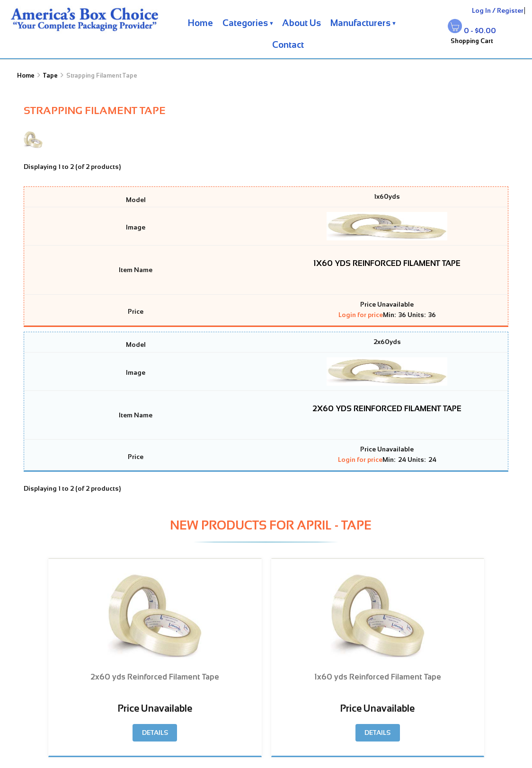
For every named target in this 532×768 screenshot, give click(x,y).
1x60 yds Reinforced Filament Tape (387, 263)
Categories (245, 23)
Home (200, 23)
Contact (288, 45)
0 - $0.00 (480, 31)
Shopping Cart (472, 41)
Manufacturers (360, 23)
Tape (50, 75)
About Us (301, 23)
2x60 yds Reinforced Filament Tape (387, 408)
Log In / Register (498, 11)
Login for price (361, 315)
